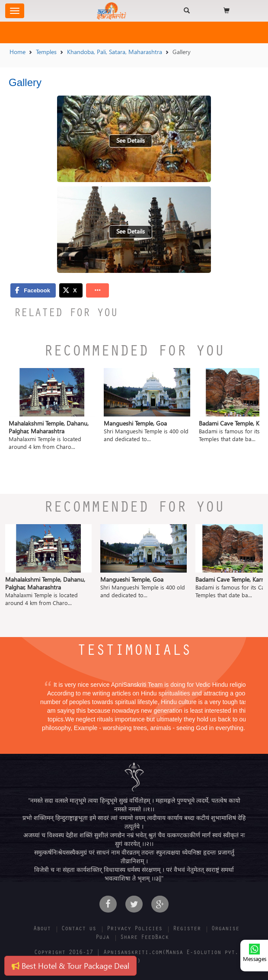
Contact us (79, 929)
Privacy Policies (134, 929)
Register (187, 929)
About (42, 929)
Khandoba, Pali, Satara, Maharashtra (115, 52)
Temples (46, 52)
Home (18, 52)
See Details (131, 140)
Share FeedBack (144, 938)
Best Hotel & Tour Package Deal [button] (70, 966)
